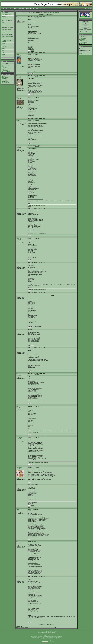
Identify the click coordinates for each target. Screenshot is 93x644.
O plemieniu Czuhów (5, 76)
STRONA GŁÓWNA (5, 9)
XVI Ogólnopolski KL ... (84, 40)
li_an (17, 294)
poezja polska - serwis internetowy (22, 13)
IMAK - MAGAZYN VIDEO (30, 9)
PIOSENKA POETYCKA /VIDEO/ (7, 28)
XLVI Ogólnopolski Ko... (84, 43)
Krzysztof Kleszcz (20, 77)
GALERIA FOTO (5, 45)
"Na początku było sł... (6, 65)
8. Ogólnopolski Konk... (84, 36)
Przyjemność (4, 77)
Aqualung (18, 18)
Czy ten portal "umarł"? (6, 68)
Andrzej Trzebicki (20, 543)
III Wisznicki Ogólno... (83, 39)
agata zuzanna (19, 468)
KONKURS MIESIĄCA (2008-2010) (53, 13)
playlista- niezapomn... (6, 70)
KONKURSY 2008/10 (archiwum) (7, 36)
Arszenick (18, 264)
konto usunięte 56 (20, 486)
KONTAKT (4, 54)
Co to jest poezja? (5, 71)
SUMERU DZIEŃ (5, 82)
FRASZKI (4, 67)
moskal (18, 509)
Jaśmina (18, 120)
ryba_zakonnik (19, 331)
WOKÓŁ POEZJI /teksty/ (6, 31)
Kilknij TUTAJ (81, 29)
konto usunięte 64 (20, 349)
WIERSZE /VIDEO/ (5, 26)
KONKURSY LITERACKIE (6, 15)
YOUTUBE (4, 24)
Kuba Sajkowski (19, 437)
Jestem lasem (4, 81)
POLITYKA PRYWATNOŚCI (7, 17)
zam (17, 407)
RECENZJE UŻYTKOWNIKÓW (7, 35)
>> (53, 14)
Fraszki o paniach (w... (6, 83)
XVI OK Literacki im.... (83, 37)
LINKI (3, 53)
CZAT (3, 50)
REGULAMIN (11, 9)
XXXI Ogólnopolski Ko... (84, 42)
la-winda (18, 54)
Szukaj (3, 56)
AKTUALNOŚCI (39, 9)
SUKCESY (4, 43)
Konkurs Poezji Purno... (84, 41)
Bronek (18, 578)
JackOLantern (4, 78)
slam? (3, 64)
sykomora (18, 375)
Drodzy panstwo (82, 43)
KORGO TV (4, 22)
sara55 (18, 147)
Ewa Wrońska (19, 238)
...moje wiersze (5, 67)
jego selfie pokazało (5, 79)
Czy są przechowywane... (6, 71)
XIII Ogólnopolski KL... (83, 39)
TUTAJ (89, 32)
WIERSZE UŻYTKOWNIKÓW (20, 9)
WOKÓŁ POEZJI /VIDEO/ (6, 33)
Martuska (18, 210)
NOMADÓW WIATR (5, 77)
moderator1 (36, 234)
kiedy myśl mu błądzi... (6, 82)
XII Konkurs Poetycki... (83, 38)
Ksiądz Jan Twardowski (6, 66)
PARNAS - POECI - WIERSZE (7, 19)
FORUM (44, 9)
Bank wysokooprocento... (6, 69)
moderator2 (36, 205)
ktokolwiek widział (5, 80)
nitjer (17, 97)
